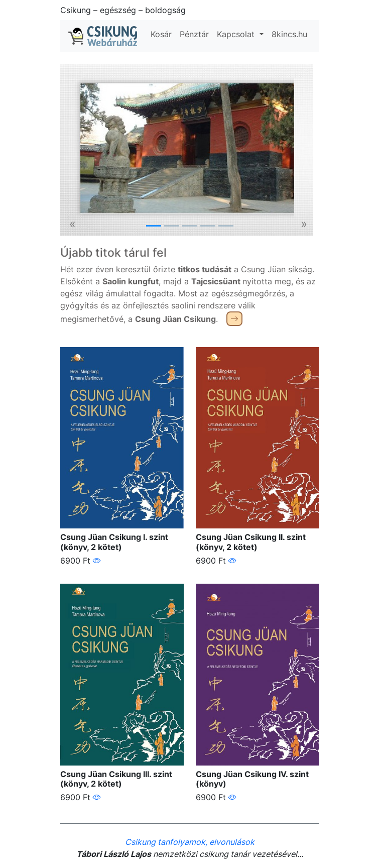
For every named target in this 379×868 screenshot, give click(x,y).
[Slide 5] (226, 226)
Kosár (161, 34)
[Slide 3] (190, 226)
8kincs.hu (289, 34)
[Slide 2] (172, 226)
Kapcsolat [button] (237, 34)
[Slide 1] (154, 226)
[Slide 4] (208, 226)
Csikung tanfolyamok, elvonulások (190, 842)
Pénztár (194, 34)
